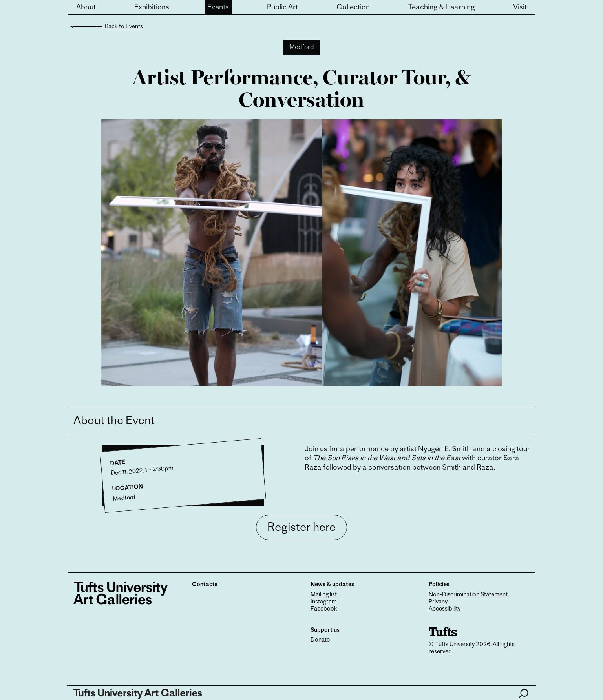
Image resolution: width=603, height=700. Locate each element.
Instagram (324, 602)
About (86, 8)
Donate (320, 640)
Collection (353, 8)
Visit (520, 8)
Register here (301, 528)
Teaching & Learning (441, 8)
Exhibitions (152, 8)
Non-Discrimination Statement (468, 595)
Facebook (324, 609)
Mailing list (324, 595)
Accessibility (445, 609)
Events (218, 8)
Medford (302, 47)
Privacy (438, 602)
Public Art (282, 8)
